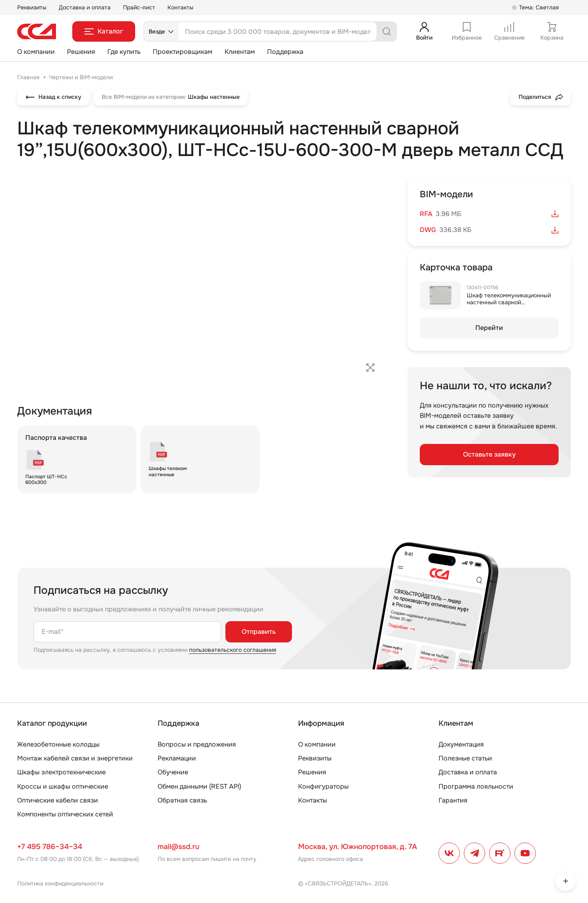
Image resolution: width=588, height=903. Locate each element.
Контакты (180, 7)
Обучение (173, 772)
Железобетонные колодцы (58, 744)
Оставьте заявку (489, 454)
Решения (81, 52)
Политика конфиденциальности (60, 883)
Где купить (124, 52)
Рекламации (177, 758)
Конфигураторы (323, 786)
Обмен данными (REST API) (199, 786)
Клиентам (240, 52)
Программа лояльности (476, 786)
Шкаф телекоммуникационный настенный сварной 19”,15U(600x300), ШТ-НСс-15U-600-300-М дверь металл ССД (511, 305)
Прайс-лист (139, 7)
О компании (36, 52)
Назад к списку (53, 97)
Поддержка (285, 52)
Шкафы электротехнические (61, 772)
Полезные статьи (465, 758)
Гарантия (453, 800)
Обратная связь (182, 800)
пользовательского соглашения (233, 650)
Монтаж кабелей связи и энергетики (75, 758)
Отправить (259, 632)
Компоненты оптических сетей (65, 814)
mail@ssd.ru (178, 847)
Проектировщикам (183, 52)
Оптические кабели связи (58, 800)
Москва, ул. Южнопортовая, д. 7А (357, 847)
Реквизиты (32, 7)
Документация (461, 744)
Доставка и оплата (85, 7)
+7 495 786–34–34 (50, 847)
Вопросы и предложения (197, 744)
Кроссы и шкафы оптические (63, 786)
